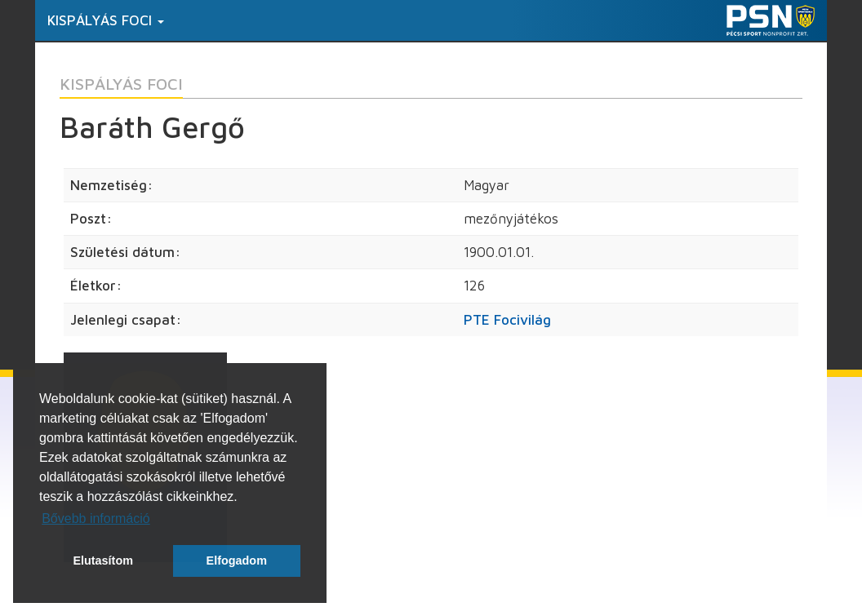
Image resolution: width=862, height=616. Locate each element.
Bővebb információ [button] (96, 519)
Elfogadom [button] (237, 561)
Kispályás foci (106, 20)
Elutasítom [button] (103, 561)
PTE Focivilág (507, 320)
